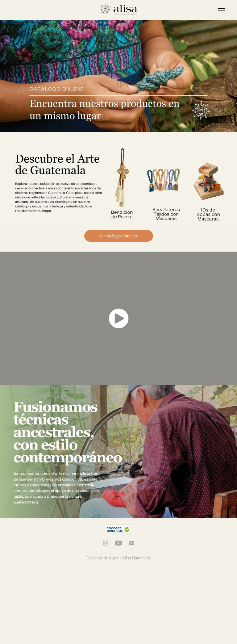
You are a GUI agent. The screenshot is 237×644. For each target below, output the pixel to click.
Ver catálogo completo (119, 236)
